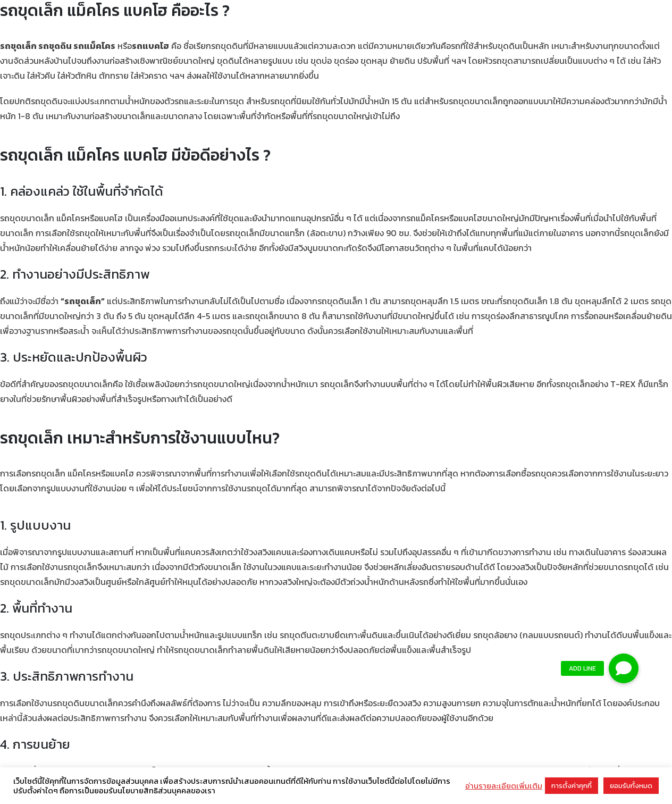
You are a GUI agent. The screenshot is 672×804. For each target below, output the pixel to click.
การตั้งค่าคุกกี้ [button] (572, 786)
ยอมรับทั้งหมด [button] (631, 786)
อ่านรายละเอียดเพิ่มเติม (504, 786)
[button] (624, 668)
